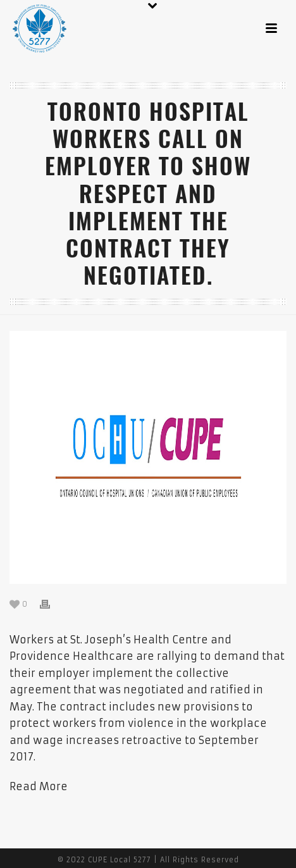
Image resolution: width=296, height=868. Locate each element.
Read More (39, 786)
